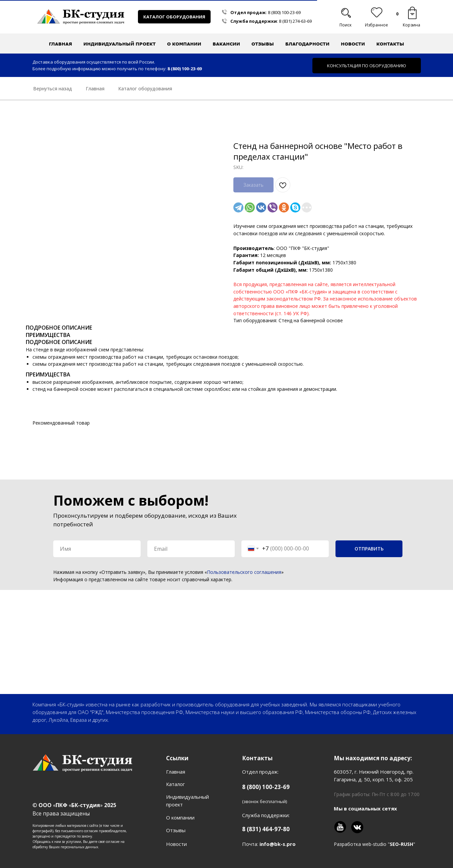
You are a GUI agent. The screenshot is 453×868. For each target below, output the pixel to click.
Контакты (390, 44)
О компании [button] (184, 44)
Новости (353, 44)
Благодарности (307, 44)
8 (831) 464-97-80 (266, 829)
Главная (60, 44)
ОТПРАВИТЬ (369, 549)
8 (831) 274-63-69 (295, 21)
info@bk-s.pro (278, 844)
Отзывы (263, 44)
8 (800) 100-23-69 (284, 12)
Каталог (175, 784)
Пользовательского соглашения (244, 572)
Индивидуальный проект (120, 44)
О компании (180, 817)
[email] (191, 549)
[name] (97, 549)
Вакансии (226, 44)
